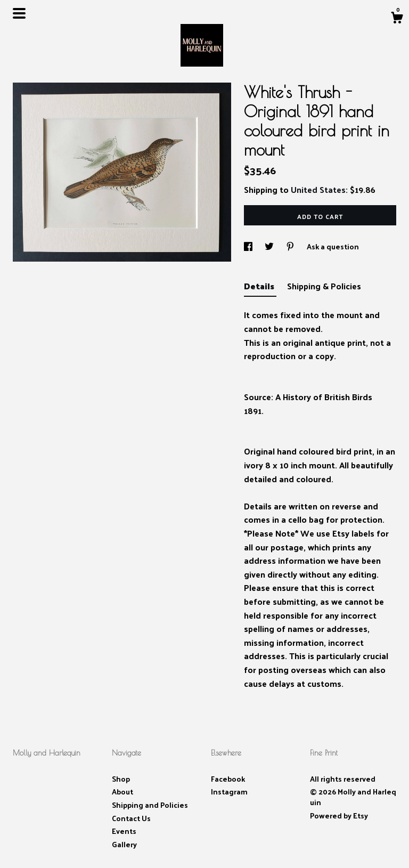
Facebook (228, 779)
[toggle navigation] (19, 13)
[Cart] (397, 19)
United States (318, 189)
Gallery (124, 844)
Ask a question (333, 246)
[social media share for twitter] (270, 246)
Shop (121, 779)
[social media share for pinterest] (291, 246)
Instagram (229, 792)
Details (260, 286)
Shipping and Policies (150, 805)
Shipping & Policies (324, 286)
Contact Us (131, 818)
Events (124, 831)
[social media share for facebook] (249, 246)
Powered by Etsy (339, 816)
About (122, 792)
